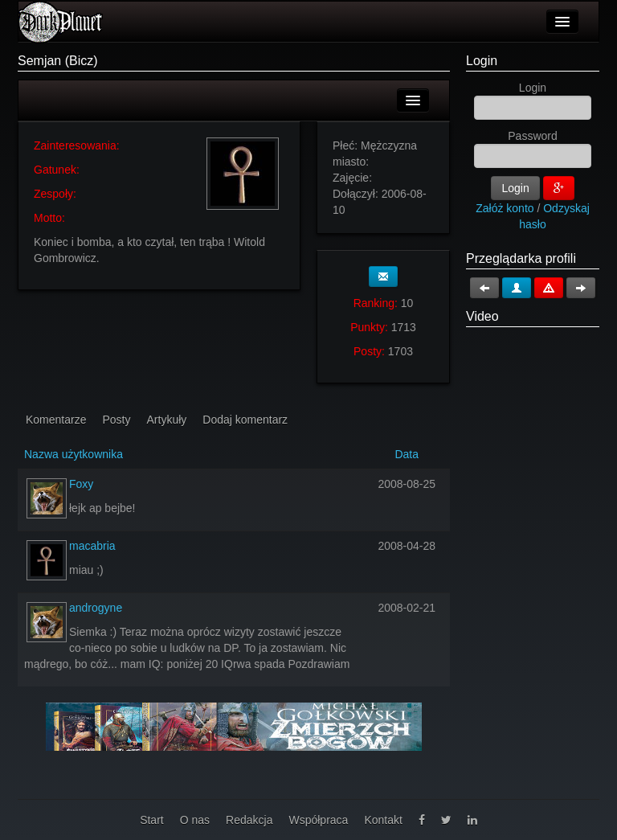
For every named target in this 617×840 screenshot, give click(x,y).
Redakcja (249, 820)
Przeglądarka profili (521, 258)
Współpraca (318, 820)
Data (407, 454)
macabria (92, 546)
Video (482, 316)
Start (152, 820)
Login (482, 61)
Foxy (81, 484)
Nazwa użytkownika (74, 454)
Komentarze (56, 420)
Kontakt (383, 820)
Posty (116, 420)
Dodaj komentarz (245, 420)
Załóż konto (505, 208)
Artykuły (167, 420)
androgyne (96, 608)
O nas (195, 820)
